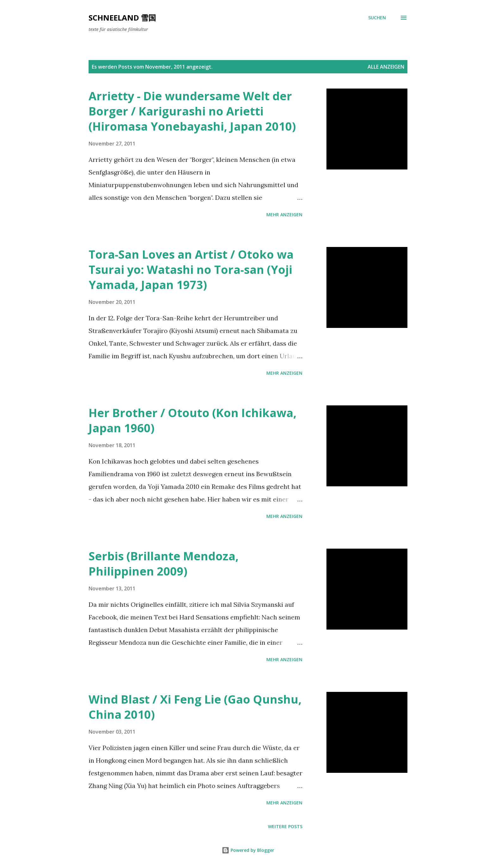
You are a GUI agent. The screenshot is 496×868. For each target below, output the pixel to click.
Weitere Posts (285, 826)
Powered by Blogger (248, 850)
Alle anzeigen (386, 67)
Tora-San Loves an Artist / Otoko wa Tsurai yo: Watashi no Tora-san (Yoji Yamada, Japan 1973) (191, 270)
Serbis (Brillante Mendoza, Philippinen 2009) (164, 564)
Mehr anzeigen (284, 215)
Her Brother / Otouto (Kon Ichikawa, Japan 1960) (192, 420)
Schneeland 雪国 (122, 18)
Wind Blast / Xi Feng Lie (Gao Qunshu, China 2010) (195, 707)
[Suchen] (377, 18)
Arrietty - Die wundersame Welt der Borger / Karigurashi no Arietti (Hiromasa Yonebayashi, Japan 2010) (192, 111)
